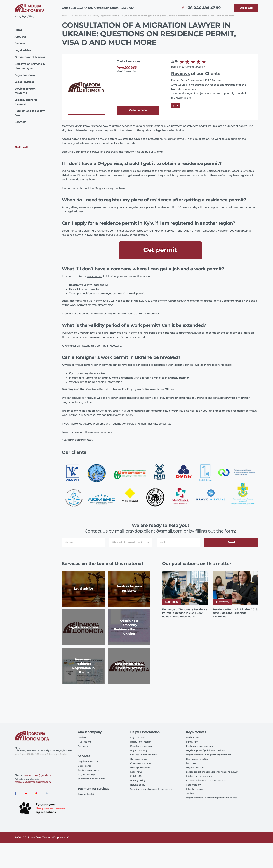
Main (64, 16)
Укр (17, 16)
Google (201, 67)
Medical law (192, 737)
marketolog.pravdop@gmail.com (33, 782)
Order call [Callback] (21, 147)
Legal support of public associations (205, 750)
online (88, 402)
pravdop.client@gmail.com (38, 775)
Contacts (20, 122)
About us (20, 37)
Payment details (87, 794)
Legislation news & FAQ (112, 16)
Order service (138, 110)
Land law (191, 763)
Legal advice (23, 50)
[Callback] (246, 8)
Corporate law (194, 785)
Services (71, 564)
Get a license (85, 766)
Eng (32, 16)
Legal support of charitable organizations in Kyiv (212, 772)
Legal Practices (24, 82)
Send (231, 542)
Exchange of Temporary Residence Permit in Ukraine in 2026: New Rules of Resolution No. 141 (185, 613)
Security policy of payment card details (151, 789)
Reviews (20, 44)
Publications (85, 742)
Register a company (89, 770)
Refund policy (138, 785)
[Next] (178, 106)
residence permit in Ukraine (99, 207)
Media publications (140, 768)
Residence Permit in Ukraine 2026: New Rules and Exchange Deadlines (235, 613)
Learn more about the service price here (87, 432)
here (122, 188)
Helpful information (141, 742)
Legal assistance (195, 768)
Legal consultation (88, 761)
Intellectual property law (199, 776)
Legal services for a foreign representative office (212, 798)
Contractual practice (197, 759)
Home (18, 30)
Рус (24, 16)
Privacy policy (138, 780)
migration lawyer (175, 139)
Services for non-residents (25, 91)
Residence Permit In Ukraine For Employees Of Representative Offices (130, 389)
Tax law (190, 793)
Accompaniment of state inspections (206, 780)
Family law (192, 742)
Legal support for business (26, 102)
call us (166, 424)
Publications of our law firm (30, 113)
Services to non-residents (91, 779)
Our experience (138, 759)
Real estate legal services (199, 746)
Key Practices (138, 737)
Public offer (136, 776)
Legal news (136, 772)
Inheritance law (194, 789)
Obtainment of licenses (30, 57)
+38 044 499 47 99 (203, 8)
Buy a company (25, 75)
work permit (95, 276)
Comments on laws (141, 763)
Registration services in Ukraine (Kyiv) (30, 66)
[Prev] (173, 106)
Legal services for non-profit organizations (209, 755)
